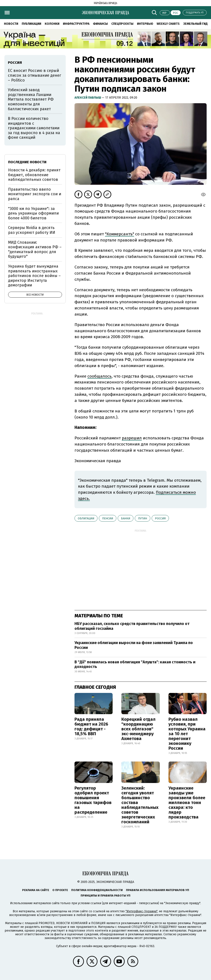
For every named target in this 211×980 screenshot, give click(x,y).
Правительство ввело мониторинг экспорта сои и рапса (35, 194)
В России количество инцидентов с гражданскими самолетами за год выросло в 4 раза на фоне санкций (34, 128)
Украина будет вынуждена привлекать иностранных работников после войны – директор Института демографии (34, 276)
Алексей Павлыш (88, 98)
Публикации (31, 24)
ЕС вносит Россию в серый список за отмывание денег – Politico (35, 75)
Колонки (52, 24)
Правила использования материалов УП (158, 890)
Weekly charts (168, 24)
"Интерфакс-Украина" (141, 911)
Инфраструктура (76, 24)
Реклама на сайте (36, 890)
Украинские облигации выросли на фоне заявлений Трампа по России (134, 645)
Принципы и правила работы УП (105, 896)
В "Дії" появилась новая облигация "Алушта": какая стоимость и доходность (135, 664)
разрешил (132, 438)
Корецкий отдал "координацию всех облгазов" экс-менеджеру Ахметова (138, 729)
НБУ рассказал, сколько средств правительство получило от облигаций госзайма (132, 626)
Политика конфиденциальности (97, 890)
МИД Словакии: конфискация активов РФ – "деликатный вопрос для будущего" (35, 249)
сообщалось (99, 376)
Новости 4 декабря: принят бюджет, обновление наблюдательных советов (34, 175)
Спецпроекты (122, 24)
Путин (143, 518)
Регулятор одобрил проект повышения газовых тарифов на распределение (93, 800)
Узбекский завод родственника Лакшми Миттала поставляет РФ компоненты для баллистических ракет (31, 99)
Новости (11, 24)
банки (126, 518)
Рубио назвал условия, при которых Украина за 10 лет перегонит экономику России (187, 734)
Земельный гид (195, 24)
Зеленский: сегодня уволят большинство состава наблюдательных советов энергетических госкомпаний (140, 805)
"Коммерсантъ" (120, 234)
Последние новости (27, 162)
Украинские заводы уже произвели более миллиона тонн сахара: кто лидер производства (187, 802)
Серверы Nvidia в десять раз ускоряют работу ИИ (32, 230)
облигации (86, 518)
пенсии (108, 518)
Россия (160, 518)
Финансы (100, 24)
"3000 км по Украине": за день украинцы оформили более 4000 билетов (33, 213)
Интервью (145, 24)
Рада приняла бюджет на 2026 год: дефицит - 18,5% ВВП (91, 726)
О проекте (60, 890)
